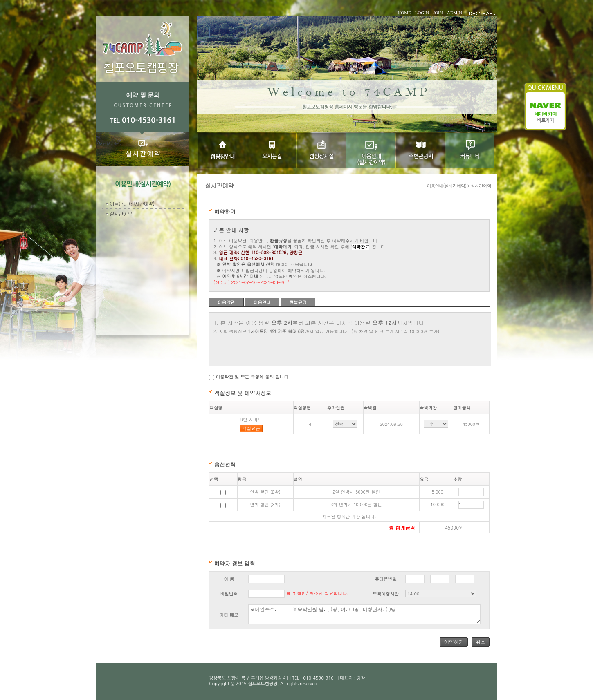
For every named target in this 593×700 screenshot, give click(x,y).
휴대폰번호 (385, 579)
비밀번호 (229, 594)
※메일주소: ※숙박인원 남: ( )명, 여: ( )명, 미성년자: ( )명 (364, 614)
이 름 (229, 579)
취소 (481, 642)
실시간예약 (121, 214)
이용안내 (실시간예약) (132, 203)
